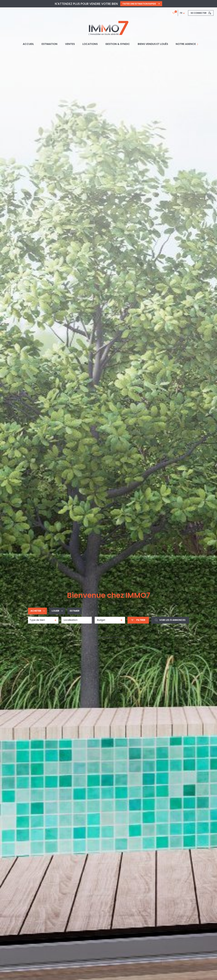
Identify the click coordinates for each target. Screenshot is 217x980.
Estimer (75, 611)
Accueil (28, 44)
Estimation (50, 44)
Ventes (70, 44)
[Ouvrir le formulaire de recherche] (138, 620)
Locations (90, 44)
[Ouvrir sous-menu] (198, 44)
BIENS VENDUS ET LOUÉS (153, 44)
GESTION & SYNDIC (118, 44)
